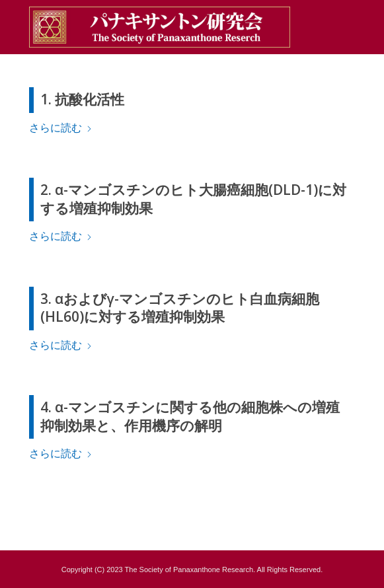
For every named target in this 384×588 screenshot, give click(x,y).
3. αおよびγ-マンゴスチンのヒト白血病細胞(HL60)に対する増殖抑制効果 (180, 308)
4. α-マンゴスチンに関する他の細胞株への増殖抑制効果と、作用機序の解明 (190, 416)
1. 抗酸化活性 (82, 99)
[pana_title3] (160, 27)
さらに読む (61, 128)
